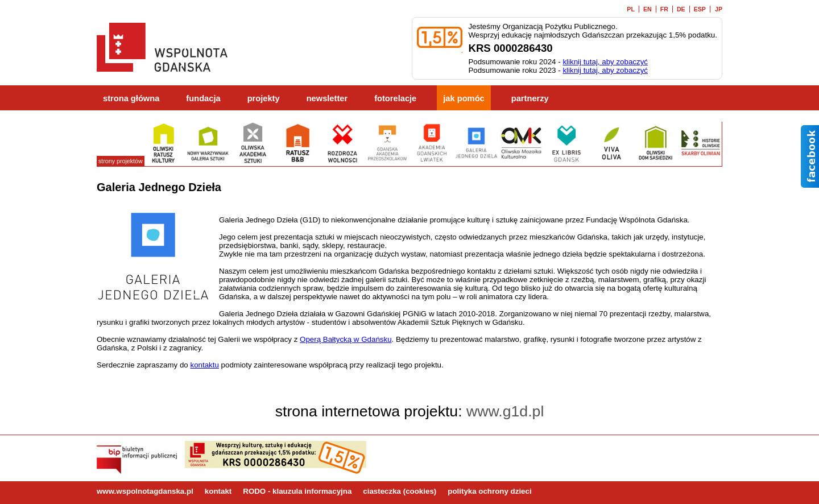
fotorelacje (395, 98)
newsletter (327, 98)
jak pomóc (464, 98)
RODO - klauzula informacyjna (297, 491)
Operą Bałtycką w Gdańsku (346, 339)
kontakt (218, 491)
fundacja (203, 98)
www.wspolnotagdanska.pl (145, 491)
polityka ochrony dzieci (489, 491)
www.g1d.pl (505, 411)
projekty (264, 98)
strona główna (131, 98)
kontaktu (204, 365)
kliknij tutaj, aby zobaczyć (605, 62)
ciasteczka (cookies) (400, 491)
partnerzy (530, 98)
